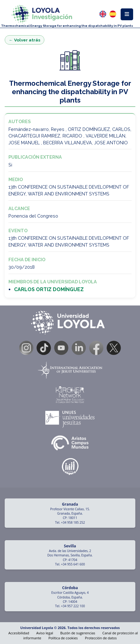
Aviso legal (45, 633)
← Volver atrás (25, 40)
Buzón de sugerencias (78, 633)
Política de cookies (63, 638)
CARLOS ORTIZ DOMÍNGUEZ (49, 289)
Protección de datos (101, 638)
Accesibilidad (19, 633)
